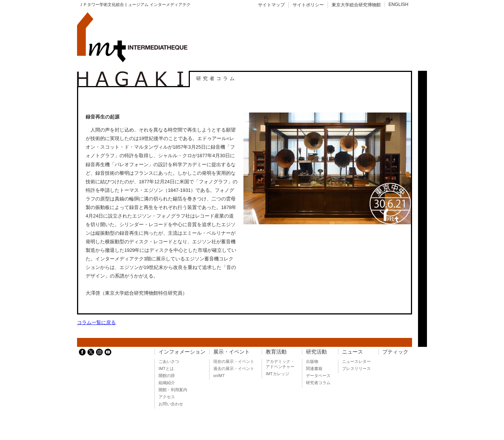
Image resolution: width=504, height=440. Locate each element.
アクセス (167, 397)
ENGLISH (398, 4)
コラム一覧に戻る (96, 322)
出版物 (312, 361)
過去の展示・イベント (234, 368)
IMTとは (166, 368)
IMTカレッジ (277, 374)
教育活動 (276, 352)
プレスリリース (356, 368)
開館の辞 (167, 376)
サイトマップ (271, 5)
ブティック (395, 352)
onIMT (219, 376)
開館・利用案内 (173, 390)
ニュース (353, 352)
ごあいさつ (169, 361)
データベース (318, 376)
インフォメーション (182, 352)
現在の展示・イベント (234, 361)
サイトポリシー (308, 5)
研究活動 (316, 352)
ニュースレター (356, 361)
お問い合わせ (171, 404)
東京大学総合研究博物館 (356, 5)
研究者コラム (318, 383)
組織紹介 (167, 383)
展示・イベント (232, 352)
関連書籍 (314, 368)
